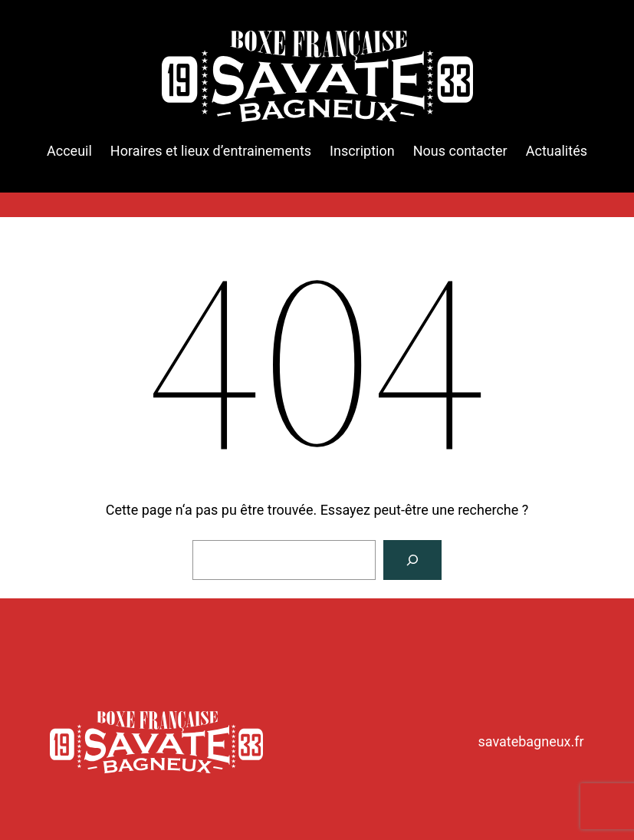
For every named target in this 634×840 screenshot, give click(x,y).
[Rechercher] (412, 560)
